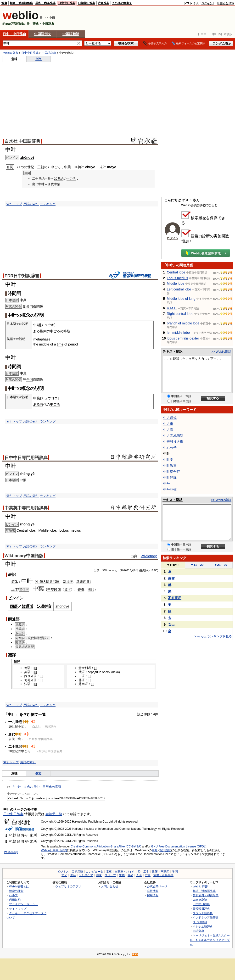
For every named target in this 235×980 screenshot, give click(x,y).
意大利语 (85, 668)
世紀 (31, 167)
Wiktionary (149, 556)
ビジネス (63, 872)
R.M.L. (172, 308)
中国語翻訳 (71, 34)
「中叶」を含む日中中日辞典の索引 (36, 787)
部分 (26, 306)
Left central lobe (179, 289)
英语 (27, 672)
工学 (146, 872)
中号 (167, 484)
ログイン (207, 3)
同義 (33, 306)
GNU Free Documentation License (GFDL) (179, 846)
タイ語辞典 (200, 922)
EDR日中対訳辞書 (22, 276)
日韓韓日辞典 (87, 3)
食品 (130, 875)
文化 (64, 875)
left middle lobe (178, 333)
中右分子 (170, 448)
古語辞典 (104, 3)
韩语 (82, 680)
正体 (15, 589)
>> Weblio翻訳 (221, 352)
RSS (135, 955)
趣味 (99, 875)
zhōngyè (27, 157)
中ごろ (56, 167)
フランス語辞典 (203, 913)
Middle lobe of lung (181, 299)
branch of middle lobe (183, 323)
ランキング (48, 204)
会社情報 (153, 891)
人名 (139, 875)
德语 (27, 668)
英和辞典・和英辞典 (206, 895)
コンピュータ (95, 872)
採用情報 (153, 895)
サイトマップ (18, 909)
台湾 (67, 589)
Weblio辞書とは (19, 886)
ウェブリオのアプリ (68, 886)
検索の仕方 (16, 891)
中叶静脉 (170, 478)
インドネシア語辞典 (206, 917)
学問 (175, 872)
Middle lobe (176, 284)
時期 (67, 331)
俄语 (82, 672)
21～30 (221, 565)
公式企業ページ (157, 886)
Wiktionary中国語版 (24, 556)
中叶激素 (170, 466)
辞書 (4, 3)
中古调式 (170, 418)
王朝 (41, 167)
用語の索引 (31, 204)
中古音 (168, 430)
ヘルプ (13, 895)
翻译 (17, 661)
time (60, 344)
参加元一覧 (54, 814)
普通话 (27, 606)
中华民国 (54, 589)
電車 (109, 872)
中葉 (67, 167)
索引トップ (14, 204)
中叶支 (168, 460)
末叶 (103, 167)
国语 (14, 606)
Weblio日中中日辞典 (54, 850)
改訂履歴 (165, 850)
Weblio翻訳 (200, 900)
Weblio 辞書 (11, 53)
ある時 (38, 404)
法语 (27, 684)
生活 (73, 875)
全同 (30, 379)
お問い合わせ (110, 886)
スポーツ (110, 875)
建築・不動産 (161, 872)
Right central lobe (180, 314)
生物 (122, 875)
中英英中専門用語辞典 (26, 508)
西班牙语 (30, 676)
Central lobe (176, 272)
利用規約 (15, 900)
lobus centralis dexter (183, 338)
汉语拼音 (44, 606)
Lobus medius (177, 278)
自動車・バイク (125, 872)
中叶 (155, 850)
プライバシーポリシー (23, 904)
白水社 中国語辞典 (22, 141)
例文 (39, 59)
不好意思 (175, 598)
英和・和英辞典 (45, 3)
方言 (148, 875)
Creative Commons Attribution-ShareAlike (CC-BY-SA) (106, 846)
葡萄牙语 (30, 680)
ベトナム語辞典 (203, 927)
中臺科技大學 (173, 442)
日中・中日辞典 (14, 34)
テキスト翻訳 (173, 351)
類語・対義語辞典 (21, 3)
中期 (23, 300)
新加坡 (68, 582)
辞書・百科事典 (163, 875)
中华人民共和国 (48, 582)
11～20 (197, 565)
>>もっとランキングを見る (213, 636)
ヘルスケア (86, 875)
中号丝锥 (170, 490)
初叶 (81, 167)
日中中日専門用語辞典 (26, 458)
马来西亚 (83, 582)
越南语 (83, 684)
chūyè (90, 167)
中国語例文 (43, 34)
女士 (171, 624)
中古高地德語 (173, 436)
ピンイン (12, 474)
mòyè (112, 167)
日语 (82, 676)
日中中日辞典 (67, 3)
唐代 (51, 184)
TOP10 (173, 565)
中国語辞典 (49, 53)
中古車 (168, 424)
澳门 (91, 589)
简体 (15, 582)
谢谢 (171, 578)
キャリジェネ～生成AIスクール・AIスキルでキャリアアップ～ (210, 940)
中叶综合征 (172, 472)
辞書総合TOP (226, 3)
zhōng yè (27, 474)
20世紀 (59, 179)
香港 (81, 589)
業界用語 (77, 872)
